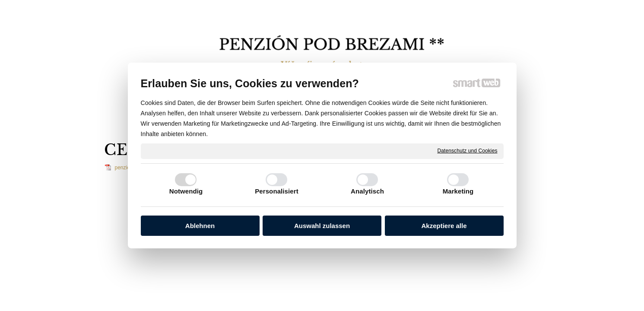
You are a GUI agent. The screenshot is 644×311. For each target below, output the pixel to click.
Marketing (458, 191)
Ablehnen (200, 226)
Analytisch (367, 191)
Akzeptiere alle (444, 226)
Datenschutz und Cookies (467, 151)
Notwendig (186, 191)
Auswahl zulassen (322, 226)
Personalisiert (277, 191)
